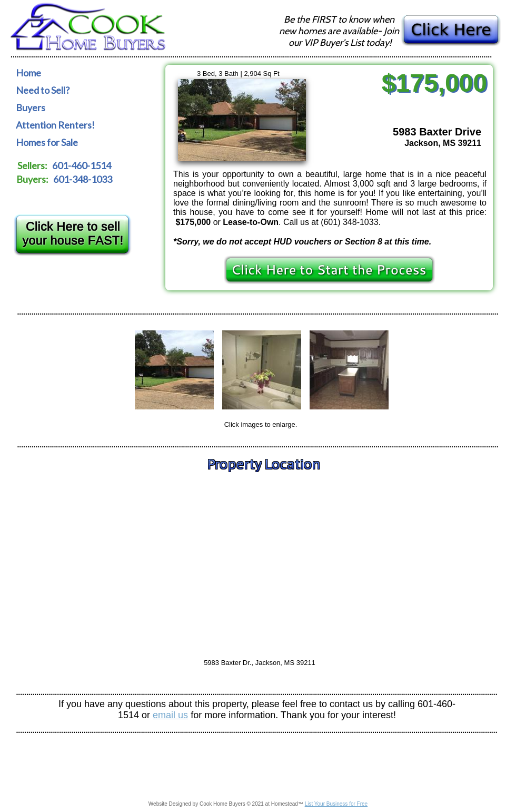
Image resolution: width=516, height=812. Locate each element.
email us (170, 715)
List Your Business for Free (336, 804)
